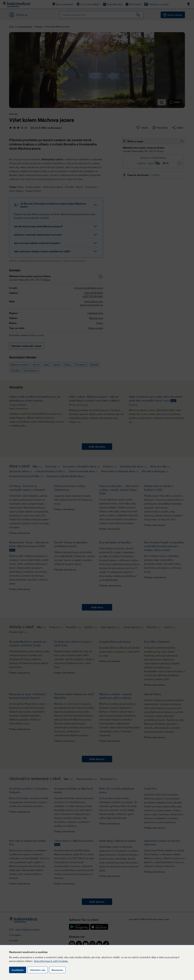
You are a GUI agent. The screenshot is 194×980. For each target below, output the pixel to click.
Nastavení (57, 970)
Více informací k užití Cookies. (51, 961)
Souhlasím (18, 970)
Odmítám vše (38, 970)
